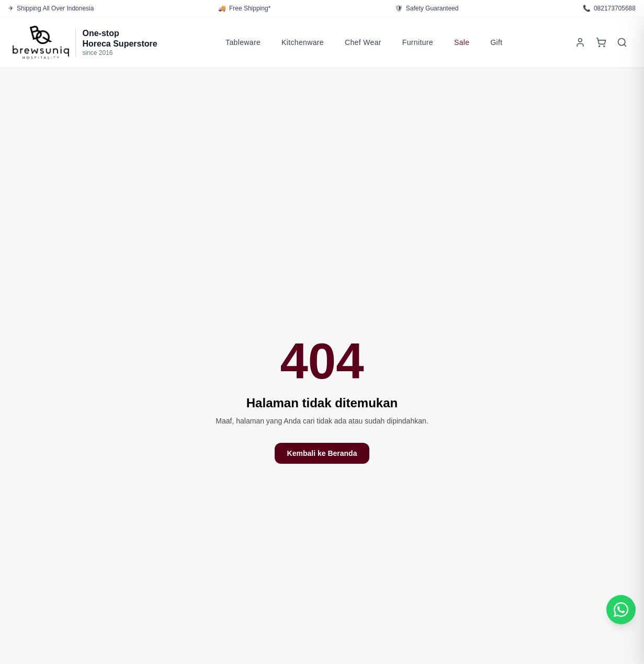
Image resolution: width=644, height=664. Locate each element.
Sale (462, 42)
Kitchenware (303, 42)
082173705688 (609, 8)
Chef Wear (363, 42)
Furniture (418, 42)
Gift (496, 42)
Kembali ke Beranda (322, 453)
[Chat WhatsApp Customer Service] (621, 610)
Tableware (243, 42)
